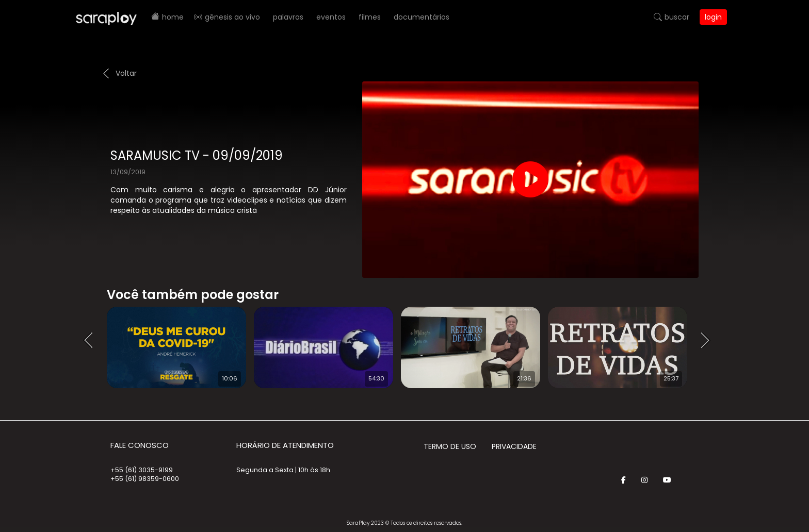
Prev (91, 341)
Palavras (288, 17)
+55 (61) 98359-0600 (145, 479)
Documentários (422, 17)
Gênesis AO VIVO (232, 17)
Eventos (331, 17)
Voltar (126, 73)
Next (709, 341)
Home (173, 17)
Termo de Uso (450, 446)
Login (713, 17)
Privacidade (514, 446)
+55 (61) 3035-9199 (142, 470)
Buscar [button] (677, 17)
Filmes (370, 17)
